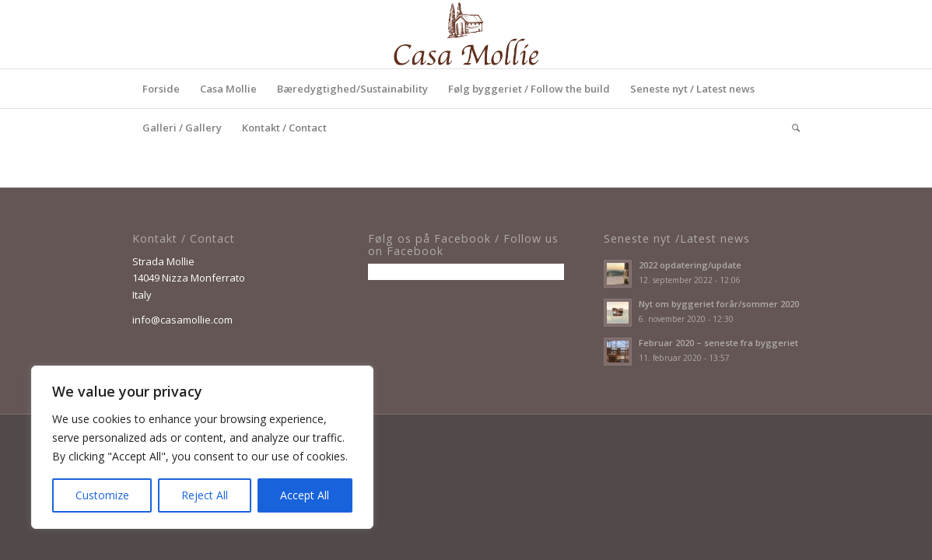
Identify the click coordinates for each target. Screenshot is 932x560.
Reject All (205, 495)
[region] (202, 447)
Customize (102, 495)
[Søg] (791, 128)
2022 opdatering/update (690, 265)
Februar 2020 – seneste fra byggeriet (718, 343)
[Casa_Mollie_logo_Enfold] (466, 34)
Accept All (305, 495)
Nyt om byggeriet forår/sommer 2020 (719, 304)
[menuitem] (161, 89)
